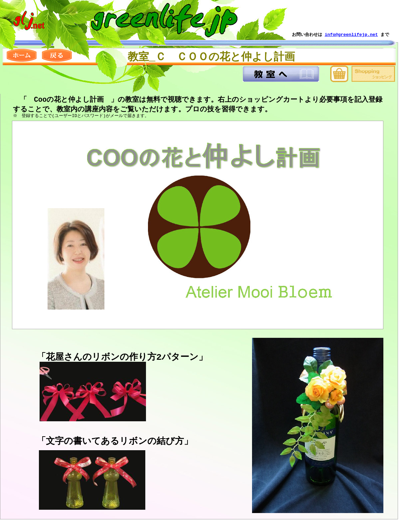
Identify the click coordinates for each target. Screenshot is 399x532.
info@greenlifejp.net (351, 35)
